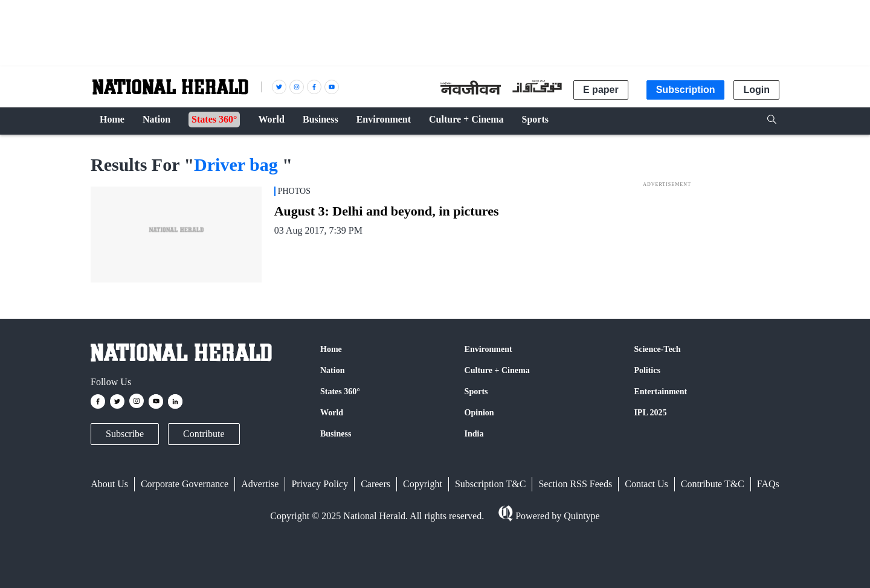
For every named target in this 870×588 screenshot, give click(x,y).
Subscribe (125, 434)
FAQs (768, 484)
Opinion (479, 413)
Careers (375, 484)
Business (336, 434)
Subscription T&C (491, 484)
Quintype (581, 516)
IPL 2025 (650, 413)
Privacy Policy (320, 484)
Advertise (260, 484)
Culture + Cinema (497, 370)
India (474, 434)
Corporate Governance (185, 484)
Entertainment (660, 391)
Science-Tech (657, 349)
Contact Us (646, 484)
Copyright (423, 484)
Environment (488, 349)
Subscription (686, 90)
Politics (647, 370)
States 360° (340, 391)
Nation (332, 370)
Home (331, 349)
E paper (601, 90)
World (332, 413)
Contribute (204, 434)
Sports (476, 391)
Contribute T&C (713, 484)
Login (756, 90)
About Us (109, 484)
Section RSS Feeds (575, 484)
